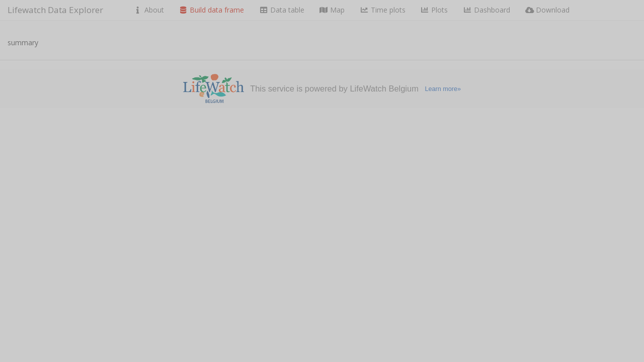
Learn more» (443, 89)
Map (332, 10)
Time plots (383, 10)
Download (548, 10)
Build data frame (212, 10)
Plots (434, 10)
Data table (282, 10)
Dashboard (487, 10)
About (149, 10)
